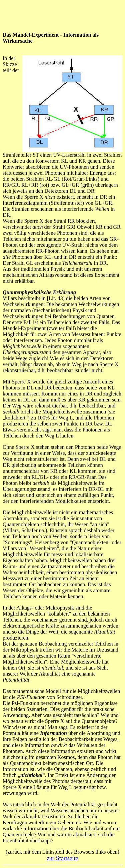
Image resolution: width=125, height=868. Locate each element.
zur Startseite (62, 858)
